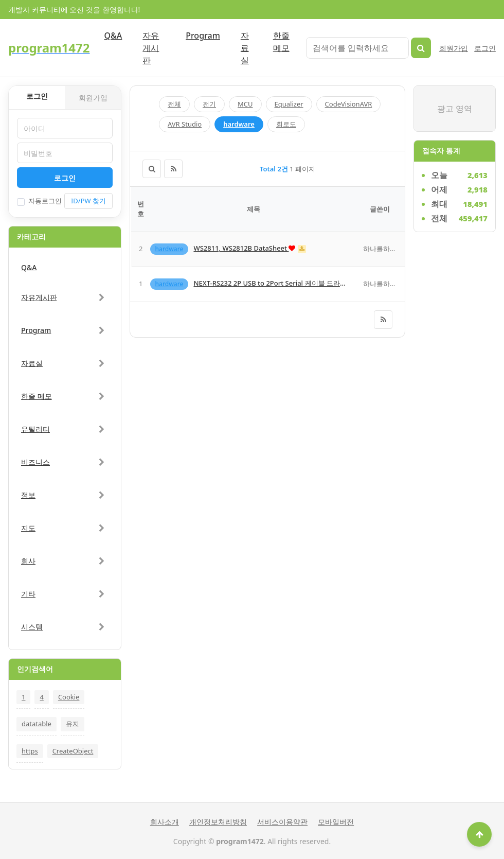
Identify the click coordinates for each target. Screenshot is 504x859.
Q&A (113, 36)
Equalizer (289, 104)
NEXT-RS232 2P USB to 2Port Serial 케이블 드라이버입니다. (285, 283)
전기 (209, 104)
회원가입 (454, 48)
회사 (28, 561)
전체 (174, 104)
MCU (245, 104)
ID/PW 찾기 (88, 201)
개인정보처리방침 (218, 822)
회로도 (286, 124)
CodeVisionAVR (349, 104)
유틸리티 (35, 429)
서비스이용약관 (282, 822)
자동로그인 (39, 201)
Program (203, 36)
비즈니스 (35, 462)
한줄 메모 (281, 42)
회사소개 (165, 822)
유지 (73, 724)
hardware (239, 124)
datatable (37, 724)
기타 (28, 594)
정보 (28, 495)
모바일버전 (336, 822)
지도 (28, 528)
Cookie (69, 697)
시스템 (32, 627)
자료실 (245, 48)
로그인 (485, 48)
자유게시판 (151, 48)
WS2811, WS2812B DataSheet (241, 248)
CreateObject (73, 751)
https (30, 751)
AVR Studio (185, 124)
